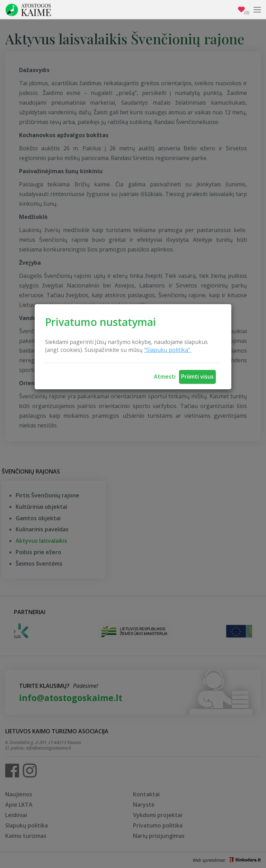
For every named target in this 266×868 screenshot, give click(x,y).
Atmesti (165, 377)
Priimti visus (197, 377)
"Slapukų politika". (168, 350)
